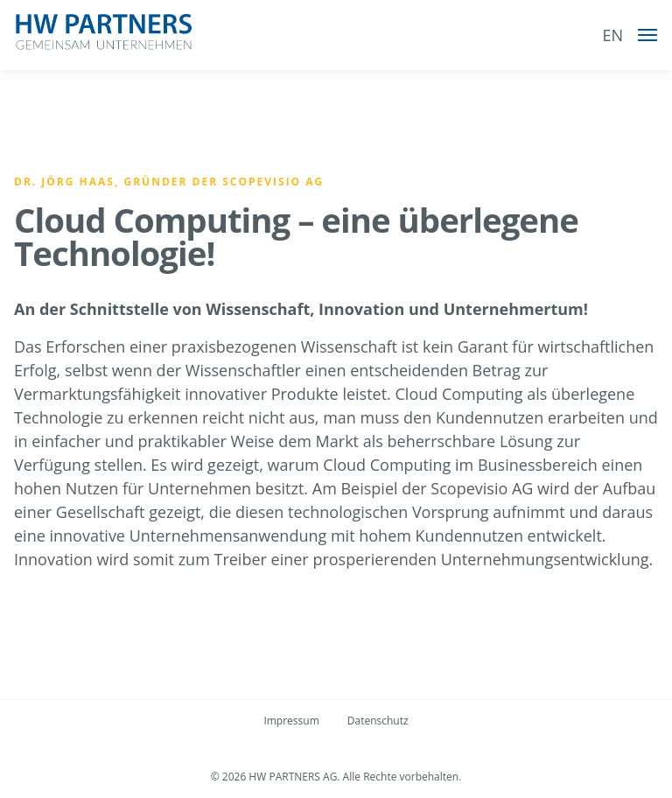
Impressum (291, 721)
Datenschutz (378, 721)
